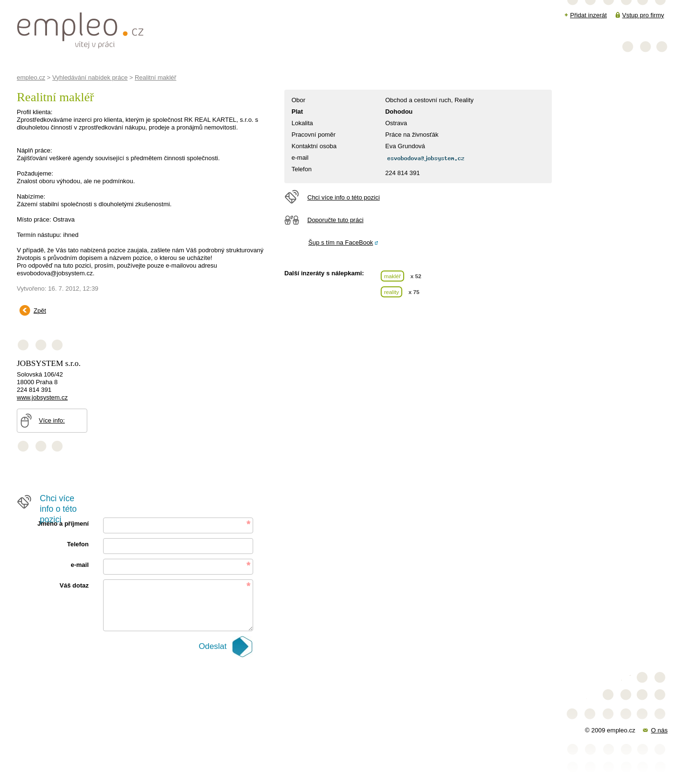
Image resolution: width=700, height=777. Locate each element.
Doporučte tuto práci (335, 220)
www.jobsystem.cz (42, 397)
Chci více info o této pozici (344, 197)
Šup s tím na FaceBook (341, 242)
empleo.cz (31, 77)
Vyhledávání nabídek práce (90, 77)
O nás (659, 730)
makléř (392, 276)
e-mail (80, 565)
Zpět (40, 311)
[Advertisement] (191, 328)
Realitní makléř (156, 77)
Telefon (78, 544)
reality (391, 292)
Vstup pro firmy (643, 15)
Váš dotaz (74, 585)
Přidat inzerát (589, 15)
